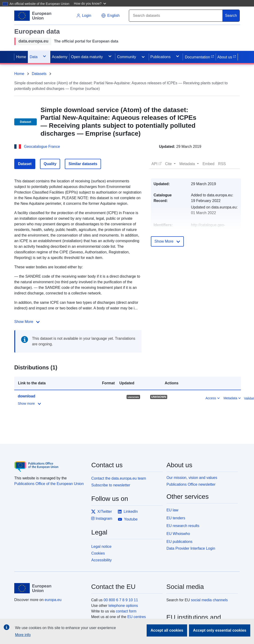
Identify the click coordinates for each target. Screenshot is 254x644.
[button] (91, 3)
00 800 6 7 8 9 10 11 (121, 600)
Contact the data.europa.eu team (119, 478)
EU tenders (176, 518)
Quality (50, 164)
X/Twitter (102, 512)
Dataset (25, 164)
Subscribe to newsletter (111, 485)
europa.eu (53, 600)
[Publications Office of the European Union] (50, 463)
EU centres (136, 617)
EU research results (183, 526)
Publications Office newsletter (191, 484)
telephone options (123, 606)
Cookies (98, 553)
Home (19, 74)
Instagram (102, 518)
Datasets (39, 74)
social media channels (209, 600)
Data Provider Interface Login (191, 548)
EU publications (180, 542)
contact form (126, 611)
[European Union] (50, 588)
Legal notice (101, 547)
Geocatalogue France (42, 147)
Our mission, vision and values (192, 478)
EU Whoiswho (178, 534)
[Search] (176, 16)
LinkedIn (128, 512)
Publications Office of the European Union (49, 484)
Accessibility (101, 560)
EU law (172, 510)
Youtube (128, 519)
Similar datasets (83, 164)
